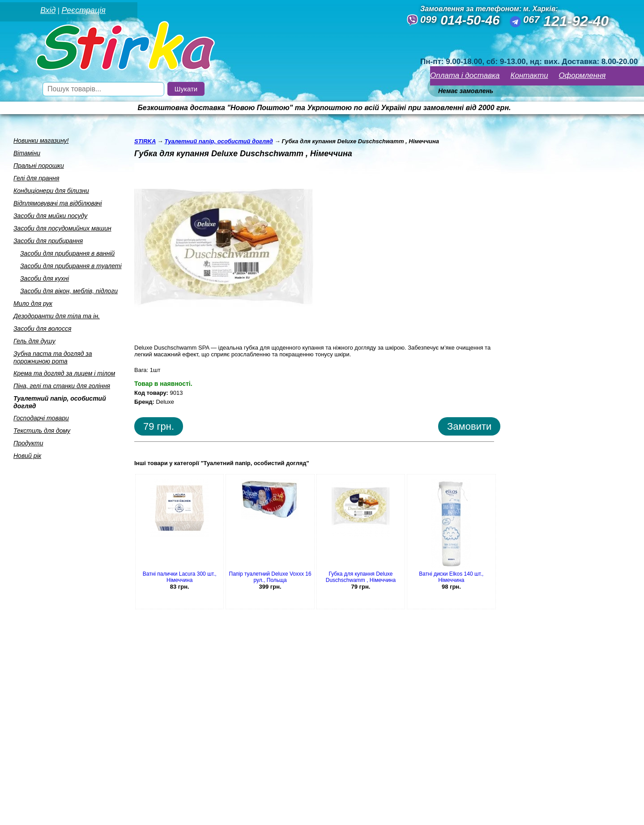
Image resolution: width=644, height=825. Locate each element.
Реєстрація (83, 10)
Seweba (75, 813)
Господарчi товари (41, 418)
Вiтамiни (27, 153)
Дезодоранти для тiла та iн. (57, 316)
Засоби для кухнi (45, 278)
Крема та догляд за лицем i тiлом (64, 373)
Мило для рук (33, 303)
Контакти (529, 75)
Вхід (48, 10)
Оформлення (582, 75)
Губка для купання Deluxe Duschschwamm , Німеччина (361, 577)
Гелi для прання (36, 178)
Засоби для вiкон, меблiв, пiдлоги (69, 291)
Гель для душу (34, 341)
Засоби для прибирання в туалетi (71, 266)
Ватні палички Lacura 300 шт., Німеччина (180, 577)
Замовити (469, 426)
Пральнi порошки (39, 166)
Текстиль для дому (42, 431)
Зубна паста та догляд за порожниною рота (53, 357)
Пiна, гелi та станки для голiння (62, 386)
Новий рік (27, 456)
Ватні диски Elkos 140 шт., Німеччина (451, 577)
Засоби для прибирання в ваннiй (67, 253)
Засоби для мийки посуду (50, 216)
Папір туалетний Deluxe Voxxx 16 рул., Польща (270, 577)
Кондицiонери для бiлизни (51, 191)
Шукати (186, 89)
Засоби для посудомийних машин (62, 228)
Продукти (28, 443)
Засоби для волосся (42, 329)
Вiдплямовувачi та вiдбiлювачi (58, 203)
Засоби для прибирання (48, 241)
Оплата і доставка (465, 75)
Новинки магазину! (41, 141)
